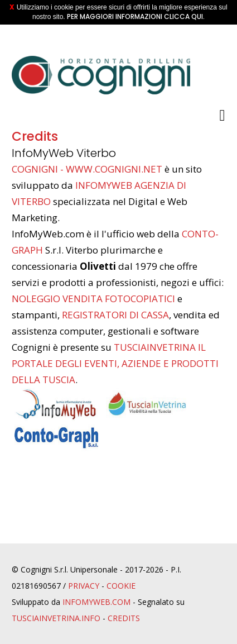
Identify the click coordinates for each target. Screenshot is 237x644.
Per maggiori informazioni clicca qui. (136, 16)
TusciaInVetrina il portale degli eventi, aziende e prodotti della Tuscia (115, 363)
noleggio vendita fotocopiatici (93, 299)
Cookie (121, 586)
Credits (124, 618)
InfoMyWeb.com (96, 602)
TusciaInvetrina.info (56, 618)
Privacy (84, 586)
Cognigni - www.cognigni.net (87, 169)
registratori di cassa (115, 315)
